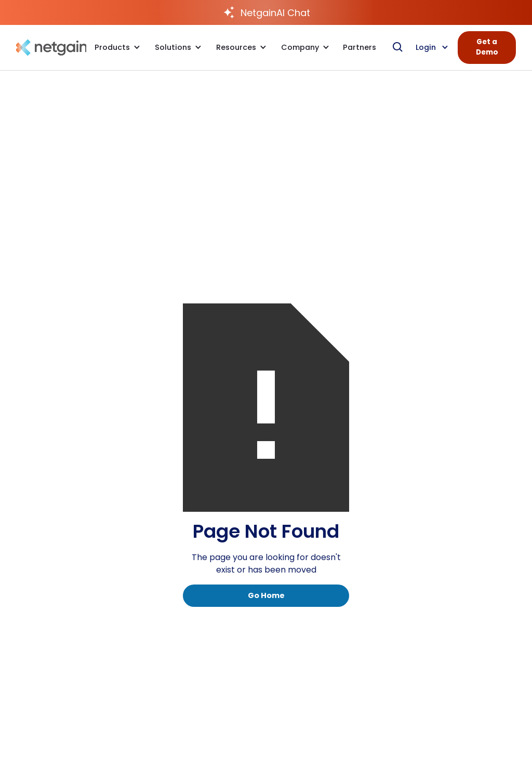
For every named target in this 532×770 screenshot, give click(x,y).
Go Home (266, 595)
